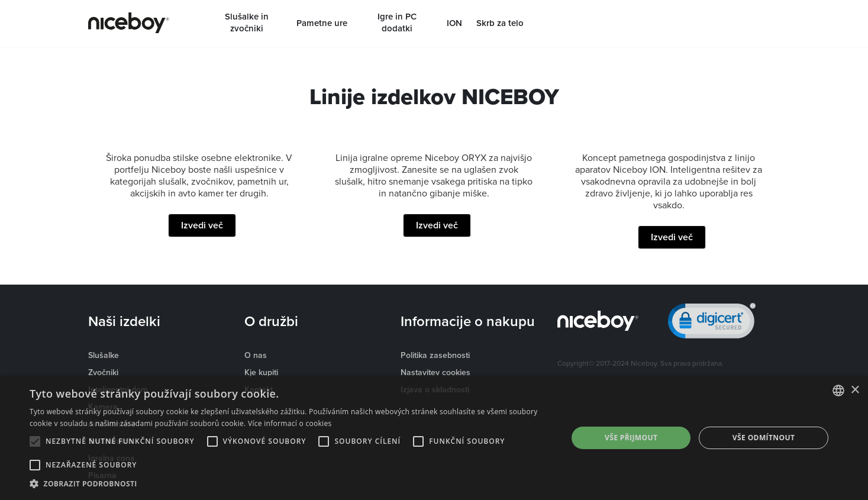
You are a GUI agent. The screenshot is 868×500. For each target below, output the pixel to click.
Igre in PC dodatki (397, 22)
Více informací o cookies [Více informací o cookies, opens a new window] (290, 423)
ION (454, 23)
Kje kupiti (261, 372)
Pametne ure (322, 23)
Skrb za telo (500, 23)
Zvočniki (103, 372)
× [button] (855, 390)
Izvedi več (202, 225)
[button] (291, 484)
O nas (256, 355)
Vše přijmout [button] (631, 438)
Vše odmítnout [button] (764, 438)
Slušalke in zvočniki (247, 22)
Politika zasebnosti (435, 355)
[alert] (434, 438)
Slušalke (104, 355)
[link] (712, 323)
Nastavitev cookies (435, 372)
